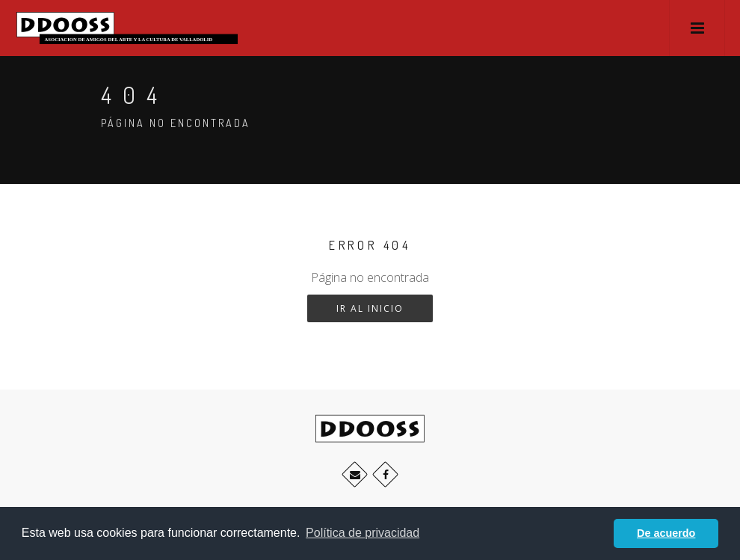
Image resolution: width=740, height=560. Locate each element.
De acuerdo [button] (666, 533)
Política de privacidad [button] (363, 533)
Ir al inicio (370, 308)
